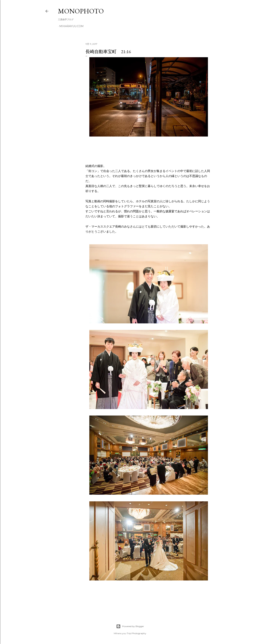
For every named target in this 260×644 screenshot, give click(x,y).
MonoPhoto (81, 11)
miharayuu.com (71, 26)
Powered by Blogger (130, 626)
